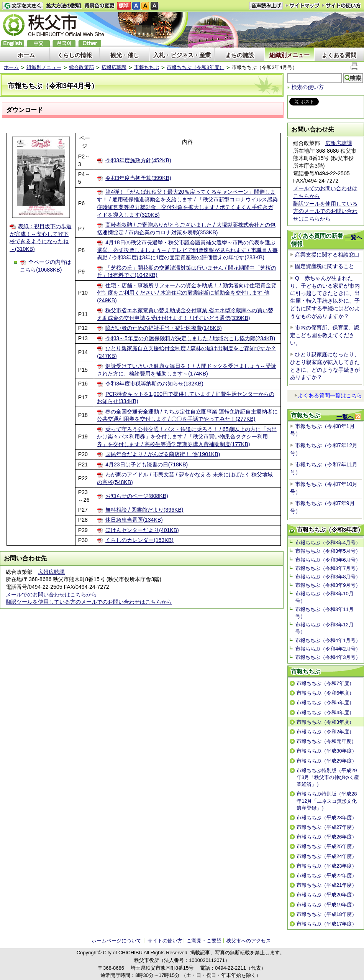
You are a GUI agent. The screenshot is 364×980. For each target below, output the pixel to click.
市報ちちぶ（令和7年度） (325, 683)
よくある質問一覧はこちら (328, 395)
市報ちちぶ (147, 67)
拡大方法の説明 (64, 6)
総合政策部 (81, 67)
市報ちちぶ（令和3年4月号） (328, 543)
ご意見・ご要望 (204, 941)
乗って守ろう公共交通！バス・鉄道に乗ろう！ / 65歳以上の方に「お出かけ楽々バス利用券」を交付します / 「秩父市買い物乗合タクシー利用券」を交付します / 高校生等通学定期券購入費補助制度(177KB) (187, 437)
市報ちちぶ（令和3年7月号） (328, 568)
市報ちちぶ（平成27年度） (327, 827)
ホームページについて (116, 941)
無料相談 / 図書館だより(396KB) (144, 510)
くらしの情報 (75, 55)
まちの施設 (240, 55)
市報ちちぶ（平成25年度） (327, 846)
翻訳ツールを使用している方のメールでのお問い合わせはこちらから (89, 602)
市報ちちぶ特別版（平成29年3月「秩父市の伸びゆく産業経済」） (328, 777)
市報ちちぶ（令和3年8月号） (328, 577)
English (13, 44)
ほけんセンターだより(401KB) (142, 530)
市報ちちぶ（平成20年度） (327, 895)
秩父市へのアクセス (248, 941)
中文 (38, 44)
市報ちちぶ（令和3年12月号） (325, 628)
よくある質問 (339, 55)
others (90, 44)
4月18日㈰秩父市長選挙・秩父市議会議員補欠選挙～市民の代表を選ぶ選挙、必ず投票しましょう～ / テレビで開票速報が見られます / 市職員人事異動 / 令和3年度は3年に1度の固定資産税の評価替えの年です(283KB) (187, 250)
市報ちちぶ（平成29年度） (327, 761)
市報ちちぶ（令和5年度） (325, 702)
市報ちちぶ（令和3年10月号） (325, 597)
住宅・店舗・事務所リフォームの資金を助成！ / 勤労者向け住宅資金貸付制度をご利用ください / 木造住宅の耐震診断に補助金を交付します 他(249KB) (187, 293)
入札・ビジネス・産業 (182, 55)
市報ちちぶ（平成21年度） (327, 885)
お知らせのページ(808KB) (137, 496)
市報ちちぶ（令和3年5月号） (328, 551)
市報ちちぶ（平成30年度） (327, 751)
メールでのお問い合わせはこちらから (51, 595)
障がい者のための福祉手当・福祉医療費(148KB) (164, 328)
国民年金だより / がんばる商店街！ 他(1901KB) (163, 454)
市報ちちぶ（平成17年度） (327, 924)
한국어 (64, 44)
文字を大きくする (23, 6)
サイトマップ (303, 5)
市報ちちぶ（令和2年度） (325, 732)
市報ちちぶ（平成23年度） (327, 866)
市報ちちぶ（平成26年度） (327, 837)
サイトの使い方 (342, 6)
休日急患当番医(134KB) (134, 520)
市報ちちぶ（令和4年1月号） (328, 640)
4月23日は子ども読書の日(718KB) (147, 464)
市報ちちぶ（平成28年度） (327, 818)
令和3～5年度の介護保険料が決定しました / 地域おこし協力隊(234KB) (190, 338)
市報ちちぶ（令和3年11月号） (325, 613)
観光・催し (125, 55)
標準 (124, 6)
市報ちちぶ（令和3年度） (195, 67)
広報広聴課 (114, 67)
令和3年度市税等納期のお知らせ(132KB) (154, 384)
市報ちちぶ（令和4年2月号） (328, 649)
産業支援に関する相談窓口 (327, 255)
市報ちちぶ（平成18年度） (327, 914)
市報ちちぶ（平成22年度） (327, 875)
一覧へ (353, 237)
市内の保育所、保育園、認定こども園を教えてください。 (325, 335)
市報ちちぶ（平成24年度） (327, 856)
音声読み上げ (266, 6)
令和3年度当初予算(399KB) (138, 178)
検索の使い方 (308, 87)
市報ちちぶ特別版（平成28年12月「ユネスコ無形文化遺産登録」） (327, 801)
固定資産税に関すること (325, 266)
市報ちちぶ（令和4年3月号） (328, 657)
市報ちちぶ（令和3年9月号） (328, 585)
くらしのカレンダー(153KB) (139, 540)
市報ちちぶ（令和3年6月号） (328, 560)
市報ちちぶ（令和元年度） (326, 741)
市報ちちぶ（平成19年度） (327, 905)
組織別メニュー (289, 55)
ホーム (26, 55)
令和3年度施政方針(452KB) (138, 160)
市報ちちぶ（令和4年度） (325, 712)
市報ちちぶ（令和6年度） (325, 693)
